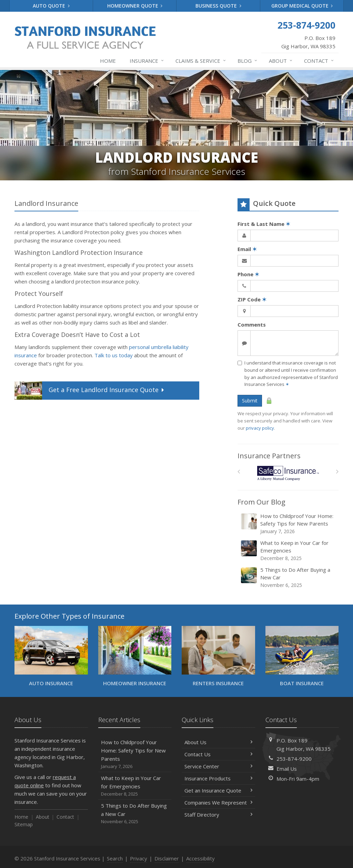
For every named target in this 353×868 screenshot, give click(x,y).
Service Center (218, 766)
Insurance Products (218, 778)
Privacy (139, 858)
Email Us (287, 769)
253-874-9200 (294, 759)
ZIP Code (252, 299)
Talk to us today (114, 355)
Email (247, 249)
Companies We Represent (218, 802)
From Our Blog (261, 502)
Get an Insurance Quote (218, 790)
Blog (248, 61)
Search (115, 858)
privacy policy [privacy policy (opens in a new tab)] (260, 428)
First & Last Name (264, 224)
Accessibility (200, 858)
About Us (218, 742)
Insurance (147, 61)
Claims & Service (201, 61)
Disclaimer (167, 858)
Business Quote (218, 6)
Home (108, 61)
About (281, 61)
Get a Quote (90, 391)
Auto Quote (51, 6)
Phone (248, 274)
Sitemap (24, 824)
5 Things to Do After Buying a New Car (289, 577)
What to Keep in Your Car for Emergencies (289, 551)
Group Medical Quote (302, 6)
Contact (319, 61)
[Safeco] (288, 473)
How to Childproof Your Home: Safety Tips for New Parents (289, 524)
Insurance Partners (269, 456)
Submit (250, 401)
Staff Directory (218, 815)
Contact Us (218, 754)
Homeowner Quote (135, 6)
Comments (252, 325)
